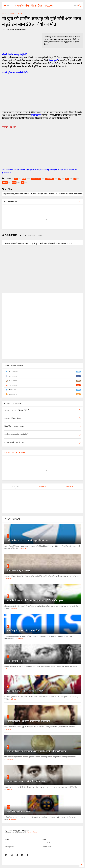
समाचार (20, 13)
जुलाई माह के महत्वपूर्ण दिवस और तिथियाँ (23, 631)
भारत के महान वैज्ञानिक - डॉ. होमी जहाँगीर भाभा (26, 781)
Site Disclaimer (47, 847)
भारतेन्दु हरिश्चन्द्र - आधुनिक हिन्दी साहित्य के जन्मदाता (28, 721)
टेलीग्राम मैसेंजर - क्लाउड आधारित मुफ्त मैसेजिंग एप (27, 540)
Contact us (9, 843)
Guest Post (46, 843)
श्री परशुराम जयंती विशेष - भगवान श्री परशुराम (25, 691)
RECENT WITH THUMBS (15, 453)
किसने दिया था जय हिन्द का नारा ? (20, 661)
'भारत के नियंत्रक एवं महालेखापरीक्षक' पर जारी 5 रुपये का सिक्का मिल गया (37, 751)
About (44, 839)
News (12, 13)
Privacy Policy (10, 847)
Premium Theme (32, 832)
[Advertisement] (42, 95)
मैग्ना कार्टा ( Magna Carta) (18, 570)
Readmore (23, 548)
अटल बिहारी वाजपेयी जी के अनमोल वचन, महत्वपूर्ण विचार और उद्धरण (35, 601)
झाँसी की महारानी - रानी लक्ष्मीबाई (20, 811)
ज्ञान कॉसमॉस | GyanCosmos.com (34, 6)
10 (8, 807)
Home (4, 13)
